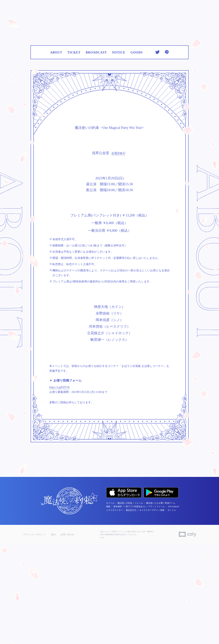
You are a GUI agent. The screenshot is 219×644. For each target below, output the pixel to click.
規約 (53, 634)
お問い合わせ (67, 634)
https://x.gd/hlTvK (60, 492)
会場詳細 (118, 243)
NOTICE (119, 110)
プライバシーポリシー (35, 634)
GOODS (137, 110)
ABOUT (56, 110)
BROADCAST (96, 110)
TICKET (74, 110)
